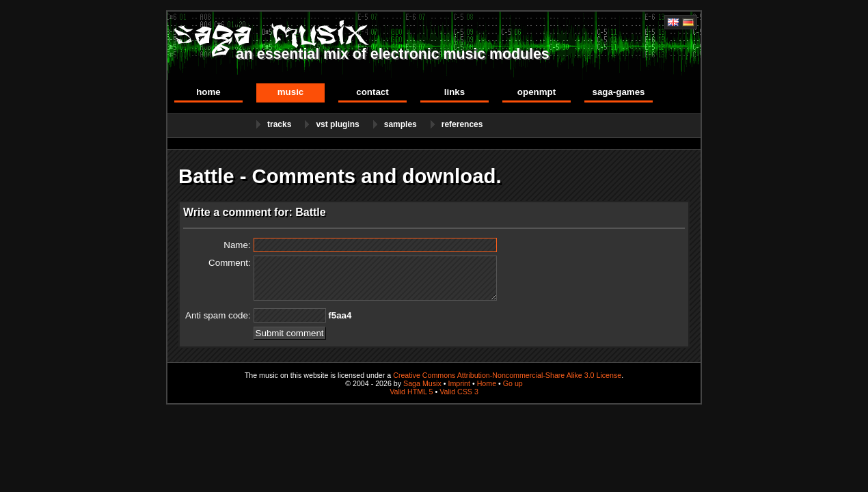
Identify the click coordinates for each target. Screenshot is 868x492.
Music (291, 92)
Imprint (459, 383)
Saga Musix (422, 383)
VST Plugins (337, 124)
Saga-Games (618, 92)
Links (455, 92)
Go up (513, 383)
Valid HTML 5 (411, 392)
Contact (372, 92)
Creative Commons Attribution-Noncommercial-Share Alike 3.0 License (507, 375)
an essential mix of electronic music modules (393, 54)
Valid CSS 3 (459, 392)
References (462, 124)
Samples (401, 124)
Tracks (279, 124)
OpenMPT (537, 92)
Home (208, 92)
